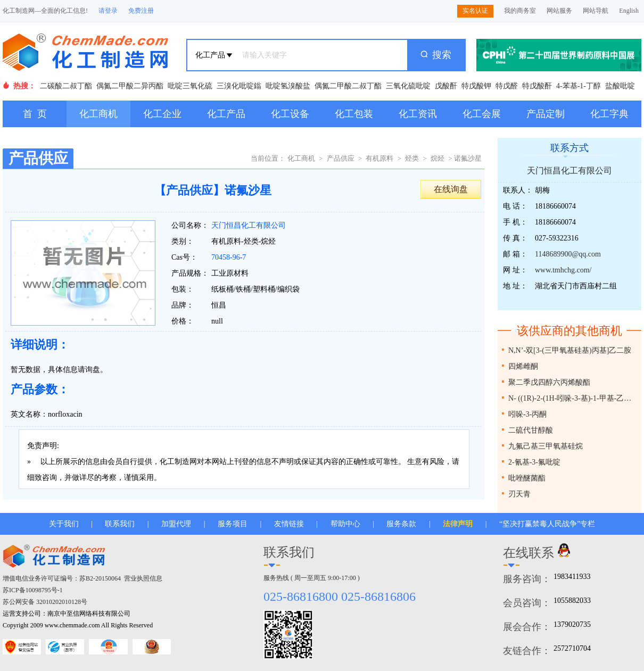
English (629, 11)
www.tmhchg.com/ (563, 270)
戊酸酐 (446, 86)
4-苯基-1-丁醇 (579, 86)
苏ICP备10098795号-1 (33, 590)
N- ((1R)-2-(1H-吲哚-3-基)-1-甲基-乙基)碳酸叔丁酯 (573, 398)
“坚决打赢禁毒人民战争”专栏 (547, 524)
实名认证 (475, 11)
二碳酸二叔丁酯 (66, 86)
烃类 (412, 158)
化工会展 (482, 114)
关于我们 (64, 524)
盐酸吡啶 (620, 86)
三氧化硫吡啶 (408, 86)
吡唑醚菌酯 (527, 478)
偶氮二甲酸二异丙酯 (130, 86)
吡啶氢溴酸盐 (288, 86)
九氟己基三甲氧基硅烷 (546, 446)
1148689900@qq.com (568, 254)
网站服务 (559, 11)
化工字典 (609, 114)
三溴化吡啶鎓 (239, 86)
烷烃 (437, 158)
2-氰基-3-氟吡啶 (534, 462)
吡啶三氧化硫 (190, 86)
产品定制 (546, 114)
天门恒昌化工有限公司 (249, 225)
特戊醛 (507, 86)
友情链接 (289, 524)
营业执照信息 (143, 578)
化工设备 (290, 114)
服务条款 (401, 524)
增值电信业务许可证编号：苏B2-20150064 (62, 578)
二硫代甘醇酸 (531, 430)
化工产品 (226, 114)
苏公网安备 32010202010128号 (45, 602)
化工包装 (354, 114)
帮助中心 (345, 524)
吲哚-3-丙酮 (527, 414)
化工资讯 (418, 114)
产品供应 (341, 158)
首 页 (35, 114)
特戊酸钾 (476, 86)
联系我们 (120, 524)
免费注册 (141, 11)
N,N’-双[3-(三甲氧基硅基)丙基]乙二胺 (570, 350)
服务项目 (233, 524)
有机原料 (379, 158)
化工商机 (98, 114)
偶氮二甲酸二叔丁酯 (348, 86)
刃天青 (519, 494)
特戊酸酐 (537, 86)
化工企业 (162, 114)
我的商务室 (520, 11)
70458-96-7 (229, 257)
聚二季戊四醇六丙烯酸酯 (549, 382)
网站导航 (596, 11)
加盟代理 (176, 524)
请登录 (108, 11)
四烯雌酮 (523, 366)
